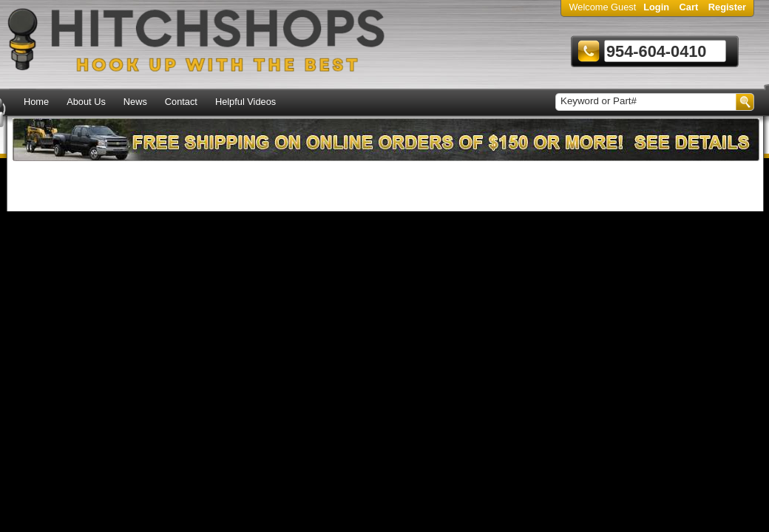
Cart (689, 7)
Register (727, 7)
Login (656, 7)
